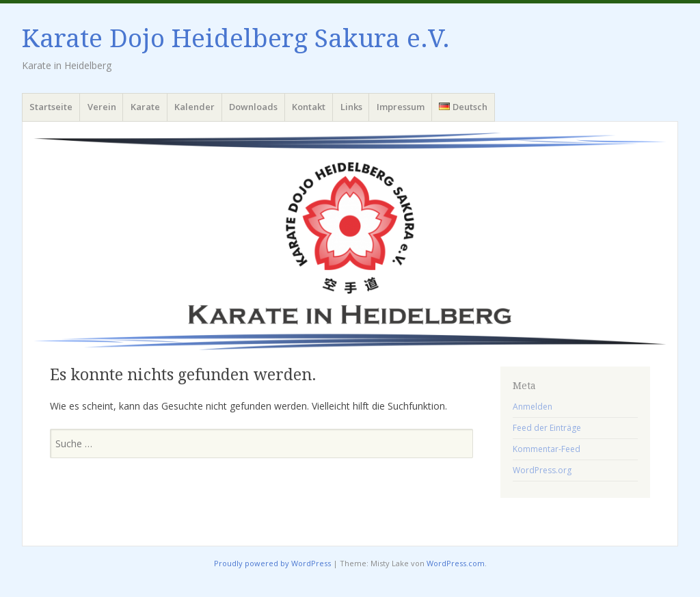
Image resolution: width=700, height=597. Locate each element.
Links (351, 107)
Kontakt (309, 107)
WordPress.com (456, 563)
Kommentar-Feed (547, 449)
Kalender (194, 107)
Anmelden (533, 407)
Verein (102, 107)
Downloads (253, 107)
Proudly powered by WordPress (272, 563)
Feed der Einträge (547, 428)
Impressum (401, 107)
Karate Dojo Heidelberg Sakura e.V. (236, 39)
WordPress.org (542, 470)
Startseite (51, 107)
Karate (145, 107)
